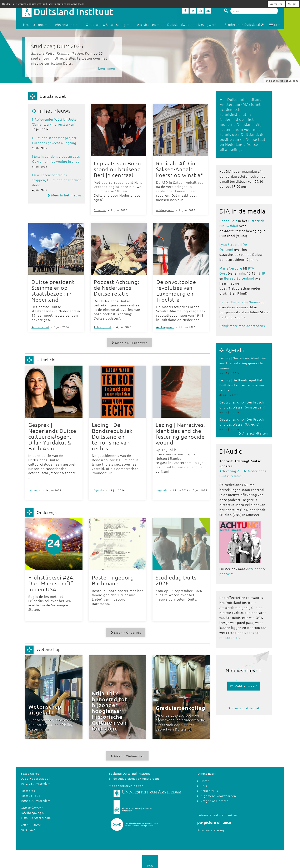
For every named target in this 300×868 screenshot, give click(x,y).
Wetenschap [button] (66, 24)
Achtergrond (165, 210)
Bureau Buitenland (239, 278)
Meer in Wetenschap (126, 753)
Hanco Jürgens (231, 302)
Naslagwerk (207, 24)
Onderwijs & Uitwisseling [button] (107, 24)
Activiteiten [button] (148, 24)
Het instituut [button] (35, 24)
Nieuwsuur (257, 302)
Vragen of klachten (215, 798)
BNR (262, 273)
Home (205, 778)
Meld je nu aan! (244, 686)
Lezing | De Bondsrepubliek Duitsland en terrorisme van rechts (242, 385)
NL (274, 25)
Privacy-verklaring (211, 827)
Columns (100, 210)
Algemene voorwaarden (218, 793)
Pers (204, 783)
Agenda (235, 350)
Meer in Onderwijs (124, 630)
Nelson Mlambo (169, 457)
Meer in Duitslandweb (128, 341)
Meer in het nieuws (64, 195)
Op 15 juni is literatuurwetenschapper (177, 451)
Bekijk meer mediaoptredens (242, 326)
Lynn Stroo (228, 244)
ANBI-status (209, 788)
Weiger (292, 4)
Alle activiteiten (253, 433)
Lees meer (107, 68)
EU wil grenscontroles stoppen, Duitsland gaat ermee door (57, 180)
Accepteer (276, 4)
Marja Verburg (231, 268)
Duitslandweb (178, 24)
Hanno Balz (228, 221)
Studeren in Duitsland (244, 24)
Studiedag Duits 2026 (57, 46)
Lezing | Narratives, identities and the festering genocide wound (243, 363)
